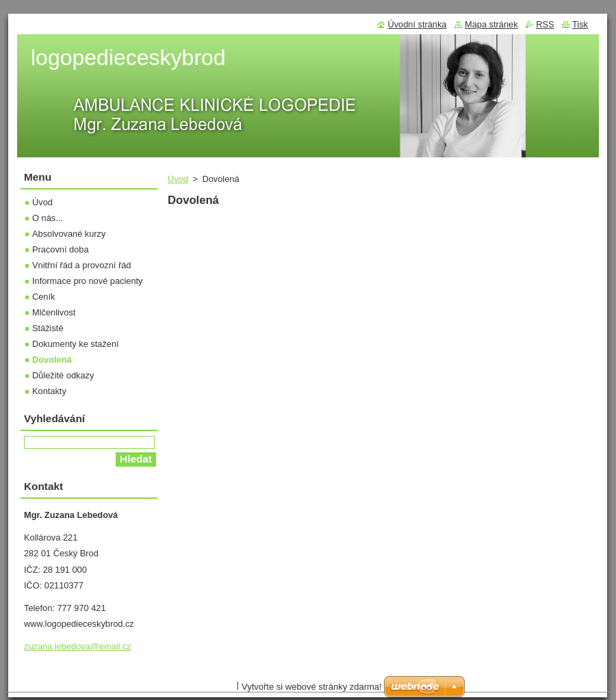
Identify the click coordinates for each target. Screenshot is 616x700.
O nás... (48, 218)
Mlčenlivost (54, 312)
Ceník (43, 297)
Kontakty (49, 391)
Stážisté (48, 328)
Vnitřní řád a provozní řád (81, 265)
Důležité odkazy (63, 375)
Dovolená (52, 360)
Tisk (580, 24)
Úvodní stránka (417, 24)
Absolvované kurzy (69, 234)
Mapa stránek (491, 24)
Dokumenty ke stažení (76, 344)
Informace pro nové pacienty (87, 281)
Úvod (178, 179)
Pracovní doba (61, 249)
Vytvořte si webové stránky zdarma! (312, 687)
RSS (545, 24)
